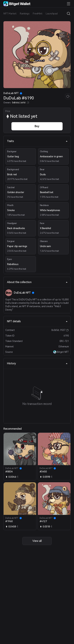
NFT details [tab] (37, 321)
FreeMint (38, 14)
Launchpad (52, 14)
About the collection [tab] (37, 282)
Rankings (25, 14)
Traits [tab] (37, 141)
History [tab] (37, 363)
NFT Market (10, 14)
